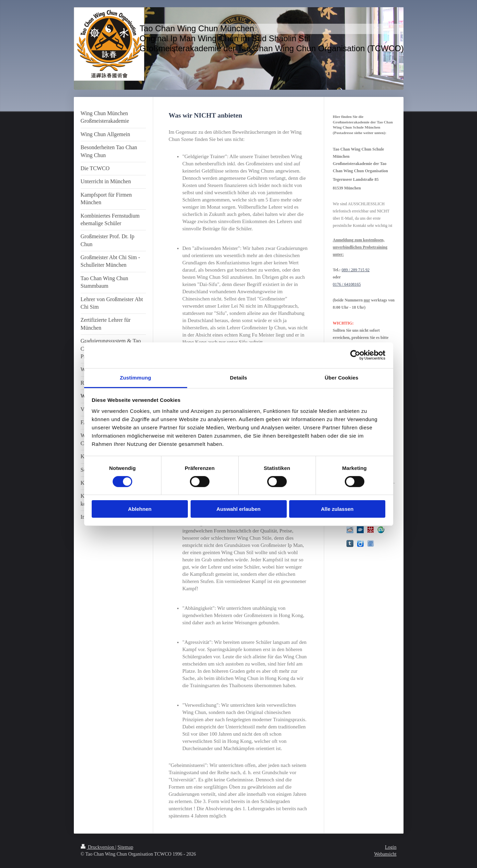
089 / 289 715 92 (356, 270)
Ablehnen (140, 509)
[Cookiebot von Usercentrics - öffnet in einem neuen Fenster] (355, 355)
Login (391, 847)
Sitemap (125, 847)
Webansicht (385, 854)
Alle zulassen (337, 509)
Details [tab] (239, 377)
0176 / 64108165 (347, 284)
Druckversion (98, 847)
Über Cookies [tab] (342, 377)
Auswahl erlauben (238, 509)
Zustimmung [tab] (135, 377)
